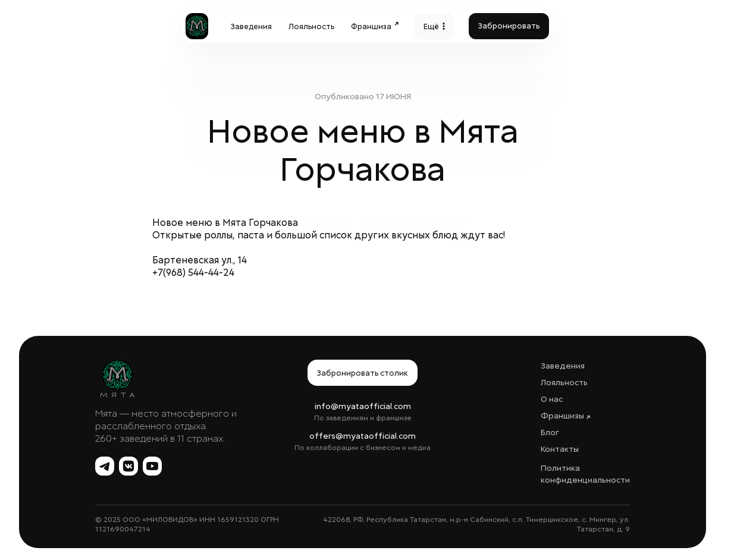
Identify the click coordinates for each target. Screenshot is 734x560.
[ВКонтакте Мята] (128, 466)
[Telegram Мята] (105, 466)
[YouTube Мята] (152, 466)
